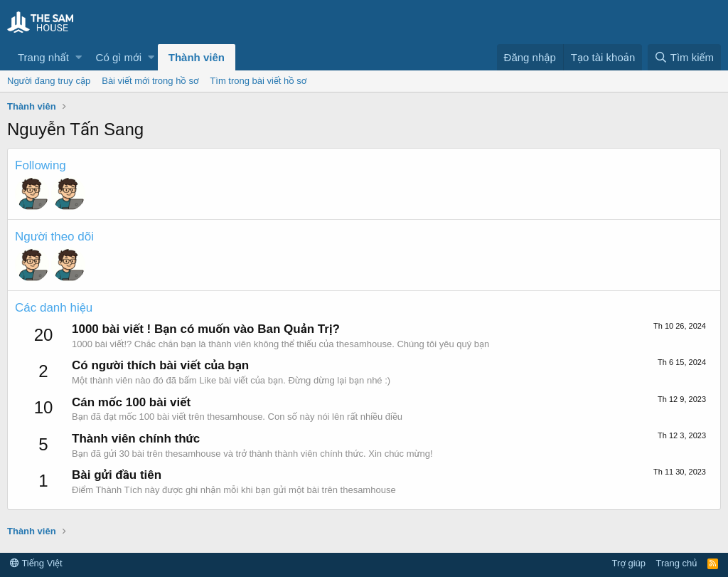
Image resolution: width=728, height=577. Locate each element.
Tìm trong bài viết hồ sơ (258, 81)
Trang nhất (43, 57)
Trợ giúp (629, 563)
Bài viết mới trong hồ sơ (150, 81)
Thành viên (197, 57)
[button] (79, 57)
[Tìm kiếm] (684, 57)
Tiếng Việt (36, 563)
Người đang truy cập (49, 81)
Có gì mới (119, 57)
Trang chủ (677, 563)
